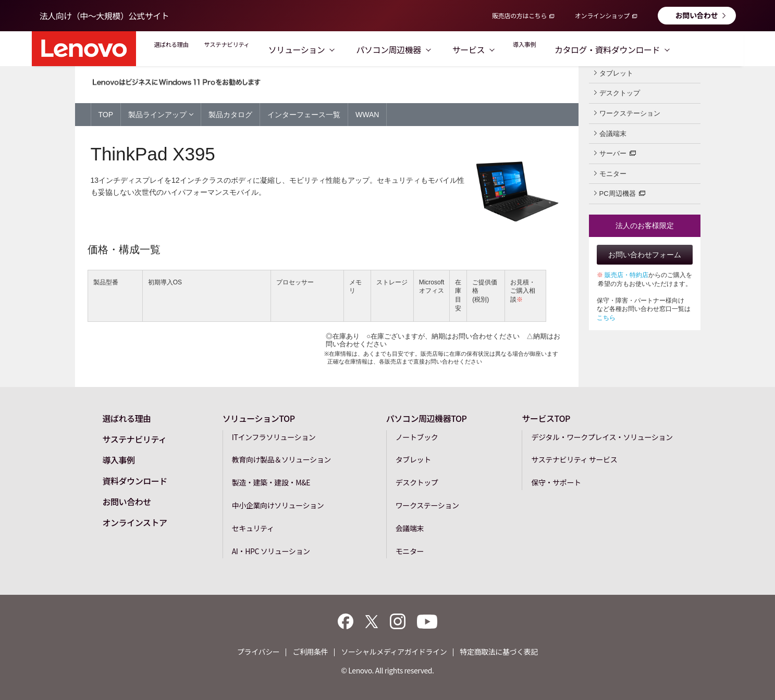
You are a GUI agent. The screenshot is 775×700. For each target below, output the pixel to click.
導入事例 (577, 49)
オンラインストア (134, 522)
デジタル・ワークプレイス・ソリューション (602, 436)
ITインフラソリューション (274, 436)
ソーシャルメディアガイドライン (394, 652)
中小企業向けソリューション (278, 505)
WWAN (367, 115)
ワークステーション (627, 113)
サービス (519, 49)
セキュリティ (253, 528)
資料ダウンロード (134, 480)
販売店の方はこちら (519, 15)
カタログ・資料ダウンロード (673, 49)
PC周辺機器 (620, 193)
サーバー (615, 153)
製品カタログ (230, 115)
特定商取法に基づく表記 (499, 652)
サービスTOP (546, 418)
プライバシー (258, 652)
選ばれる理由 (182, 49)
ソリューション (347, 49)
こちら (606, 318)
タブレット (614, 73)
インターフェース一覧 (304, 115)
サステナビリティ (260, 49)
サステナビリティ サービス (574, 459)
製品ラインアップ (161, 114)
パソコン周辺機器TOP (427, 418)
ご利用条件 (310, 652)
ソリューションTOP (259, 418)
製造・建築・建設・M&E (271, 482)
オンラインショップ (602, 15)
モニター (610, 173)
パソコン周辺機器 (439, 49)
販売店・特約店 (626, 275)
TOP (106, 115)
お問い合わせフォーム (645, 255)
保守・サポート (556, 482)
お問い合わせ (697, 15)
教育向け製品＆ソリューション (281, 459)
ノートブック (417, 436)
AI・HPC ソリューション (271, 551)
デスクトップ (617, 93)
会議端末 (610, 133)
